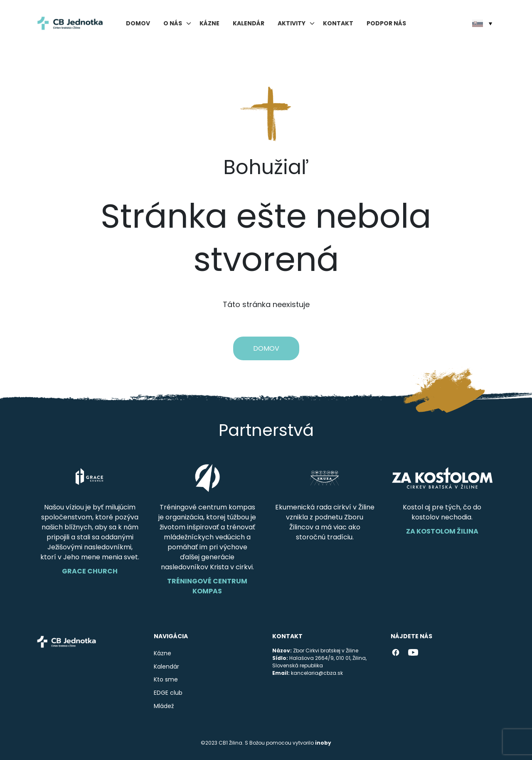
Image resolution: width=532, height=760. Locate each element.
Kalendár (249, 23)
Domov (138, 23)
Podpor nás (386, 23)
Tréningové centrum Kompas (207, 586)
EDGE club (168, 693)
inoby (323, 743)
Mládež (164, 706)
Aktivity (292, 23)
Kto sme (166, 679)
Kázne (209, 23)
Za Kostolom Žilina (442, 531)
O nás (173, 23)
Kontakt (338, 23)
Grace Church (90, 571)
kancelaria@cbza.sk (317, 673)
